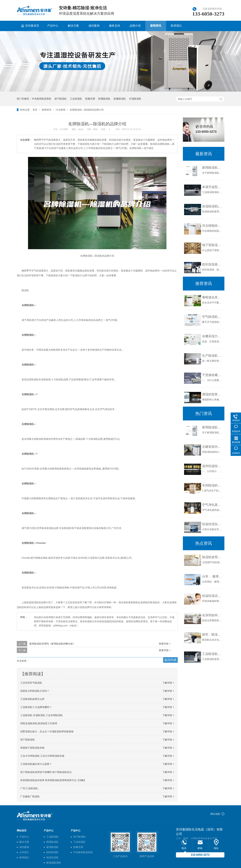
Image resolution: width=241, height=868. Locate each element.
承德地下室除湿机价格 (32, 748)
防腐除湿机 (104, 99)
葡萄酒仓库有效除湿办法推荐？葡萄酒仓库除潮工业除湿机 (212, 297)
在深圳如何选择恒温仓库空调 (212, 615)
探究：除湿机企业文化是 (212, 635)
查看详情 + (165, 644)
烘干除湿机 (61, 99)
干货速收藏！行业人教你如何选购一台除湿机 (212, 375)
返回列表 (170, 660)
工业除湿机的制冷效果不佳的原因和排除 (212, 654)
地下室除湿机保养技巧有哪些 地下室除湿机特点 (46, 772)
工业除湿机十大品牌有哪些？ (36, 707)
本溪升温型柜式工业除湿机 (212, 187)
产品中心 (53, 26)
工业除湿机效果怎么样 (32, 699)
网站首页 (22, 831)
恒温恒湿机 (52, 857)
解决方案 (73, 26)
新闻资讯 (156, 26)
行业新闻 (61, 110)
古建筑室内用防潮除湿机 (212, 447)
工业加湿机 (76, 99)
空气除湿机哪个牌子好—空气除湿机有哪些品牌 (212, 317)
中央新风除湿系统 (42, 99)
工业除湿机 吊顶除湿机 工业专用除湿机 (42, 715)
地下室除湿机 (28, 740)
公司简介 (24, 852)
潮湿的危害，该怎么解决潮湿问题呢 (212, 394)
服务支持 (115, 26)
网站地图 (215, 814)
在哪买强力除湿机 (212, 336)
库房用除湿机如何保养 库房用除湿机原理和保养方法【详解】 (53, 780)
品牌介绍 (135, 26)
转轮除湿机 (52, 852)
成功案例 (94, 26)
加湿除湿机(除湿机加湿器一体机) (212, 206)
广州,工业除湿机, (29, 788)
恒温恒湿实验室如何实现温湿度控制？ (212, 524)
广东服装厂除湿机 (30, 796)
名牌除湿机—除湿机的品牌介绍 (87, 110)
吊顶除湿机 (135, 99)
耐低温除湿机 (54, 863)
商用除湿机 (52, 842)
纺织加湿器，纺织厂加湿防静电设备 (212, 264)
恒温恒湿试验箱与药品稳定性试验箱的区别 (212, 596)
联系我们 (176, 26)
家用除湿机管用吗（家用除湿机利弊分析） (52, 644)
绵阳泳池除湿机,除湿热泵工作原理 (39, 723)
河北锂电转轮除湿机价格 (212, 226)
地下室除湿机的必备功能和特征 (212, 245)
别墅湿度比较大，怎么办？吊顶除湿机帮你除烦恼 (47, 731)
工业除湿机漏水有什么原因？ (36, 764)
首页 (35, 110)
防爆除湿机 (120, 99)
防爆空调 (90, 99)
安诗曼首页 (32, 26)
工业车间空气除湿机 (31, 683)
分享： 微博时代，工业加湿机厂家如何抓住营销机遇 (212, 576)
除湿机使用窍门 (212, 557)
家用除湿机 (52, 847)
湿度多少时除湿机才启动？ (35, 691)
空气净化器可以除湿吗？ (212, 505)
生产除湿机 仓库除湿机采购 (212, 356)
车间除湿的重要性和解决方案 (212, 485)
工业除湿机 (52, 837)
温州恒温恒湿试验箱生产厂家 (212, 466)
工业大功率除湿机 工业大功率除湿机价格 (42, 756)
